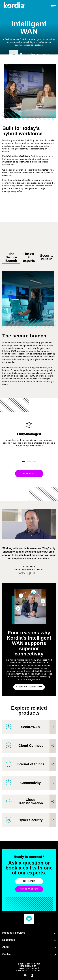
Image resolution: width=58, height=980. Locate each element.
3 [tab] (35, 462)
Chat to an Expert (29, 889)
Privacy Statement (29, 969)
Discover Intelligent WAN (29, 687)
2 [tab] (29, 462)
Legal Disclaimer (29, 966)
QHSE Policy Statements (29, 971)
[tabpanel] (29, 438)
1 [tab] (24, 462)
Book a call (29, 474)
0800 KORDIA (29, 881)
